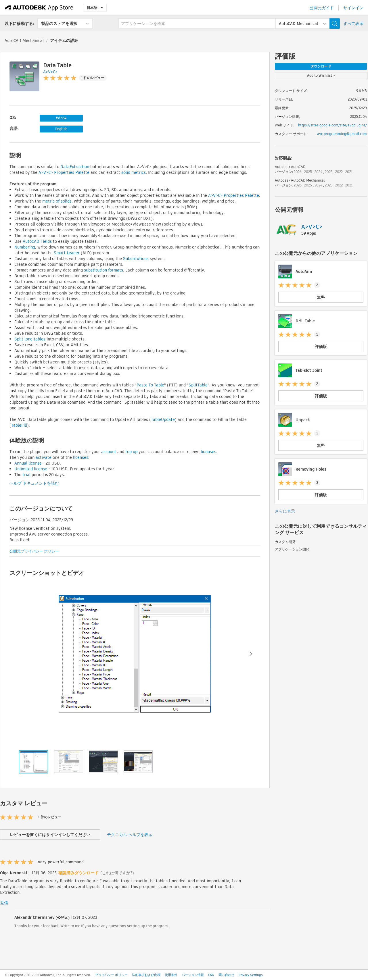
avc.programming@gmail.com (342, 134)
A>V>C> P (48, 172)
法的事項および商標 (146, 975)
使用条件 (171, 975)
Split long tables (30, 339)
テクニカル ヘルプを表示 (130, 835)
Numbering (25, 247)
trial (26, 475)
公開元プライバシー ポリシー (34, 551)
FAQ (211, 975)
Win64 (61, 118)
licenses (81, 457)
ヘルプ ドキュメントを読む (34, 483)
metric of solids (56, 201)
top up (131, 452)
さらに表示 (285, 511)
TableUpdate (163, 419)
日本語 (95, 8)
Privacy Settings (251, 975)
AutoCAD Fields (37, 241)
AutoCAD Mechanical (24, 41)
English (61, 129)
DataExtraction (75, 167)
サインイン (353, 8)
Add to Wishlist (321, 75)
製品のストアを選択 (59, 24)
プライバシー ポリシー (111, 975)
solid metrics (133, 172)
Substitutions (135, 259)
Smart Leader (66, 253)
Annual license (28, 463)
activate (44, 457)
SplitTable (198, 385)
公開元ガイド (322, 8)
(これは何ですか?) (117, 873)
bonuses (208, 452)
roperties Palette (73, 172)
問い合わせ (226, 975)
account (109, 452)
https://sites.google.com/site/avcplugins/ (332, 125)
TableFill (19, 425)
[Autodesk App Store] (39, 8)
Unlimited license (31, 469)
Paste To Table (150, 385)
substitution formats (103, 270)
